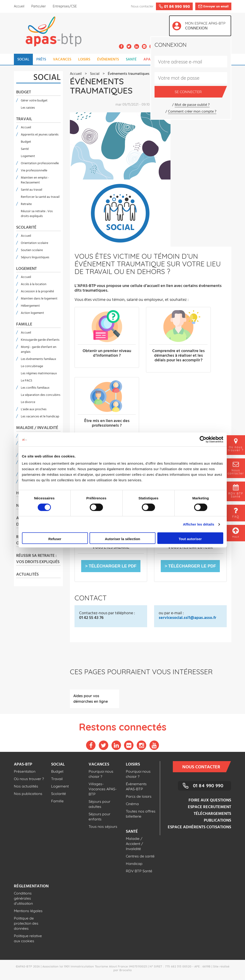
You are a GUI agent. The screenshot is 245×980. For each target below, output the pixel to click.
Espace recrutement (209, 807)
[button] (111, 566)
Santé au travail (31, 190)
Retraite (26, 204)
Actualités (27, 575)
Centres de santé (140, 856)
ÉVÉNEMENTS (108, 60)
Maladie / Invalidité (37, 428)
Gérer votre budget (34, 101)
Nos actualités (26, 786)
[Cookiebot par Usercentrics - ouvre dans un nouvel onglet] (203, 439)
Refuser (55, 539)
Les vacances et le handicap (40, 417)
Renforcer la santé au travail (40, 197)
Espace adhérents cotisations (199, 827)
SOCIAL (23, 60)
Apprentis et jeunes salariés (40, 135)
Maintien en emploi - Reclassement (35, 180)
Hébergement (30, 306)
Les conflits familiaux (35, 388)
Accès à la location (34, 284)
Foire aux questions (210, 800)
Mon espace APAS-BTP (206, 26)
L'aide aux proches (34, 409)
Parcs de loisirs (139, 796)
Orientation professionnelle (40, 163)
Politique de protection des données (26, 923)
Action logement (32, 313)
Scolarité (26, 228)
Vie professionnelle (34, 171)
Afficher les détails (199, 524)
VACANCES (62, 60)
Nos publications (28, 794)
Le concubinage (32, 366)
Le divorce (28, 402)
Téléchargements (212, 814)
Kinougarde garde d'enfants (40, 340)
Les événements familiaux (39, 359)
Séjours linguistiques (35, 257)
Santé (25, 149)
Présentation (25, 771)
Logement (28, 156)
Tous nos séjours (103, 826)
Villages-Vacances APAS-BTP (103, 789)
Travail (24, 119)
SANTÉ (131, 60)
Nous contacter (204, 767)
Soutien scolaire (32, 250)
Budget (24, 92)
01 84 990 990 (208, 786)
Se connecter (198, 92)
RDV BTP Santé (139, 871)
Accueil (19, 6)
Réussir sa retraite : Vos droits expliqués (37, 214)
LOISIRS (84, 60)
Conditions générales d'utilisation (23, 898)
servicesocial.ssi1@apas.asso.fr (188, 618)
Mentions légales (28, 911)
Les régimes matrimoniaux (39, 373)
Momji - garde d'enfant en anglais (39, 350)
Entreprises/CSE (65, 6)
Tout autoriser (190, 539)
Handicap (134, 863)
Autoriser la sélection (122, 539)
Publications (217, 821)
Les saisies (28, 108)
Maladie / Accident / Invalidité (134, 844)
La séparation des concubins (41, 395)
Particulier (39, 6)
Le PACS (26, 381)
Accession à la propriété (37, 291)
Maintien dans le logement (39, 299)
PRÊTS (41, 60)
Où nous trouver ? (29, 779)
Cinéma (132, 804)
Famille (24, 325)
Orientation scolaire (34, 243)
